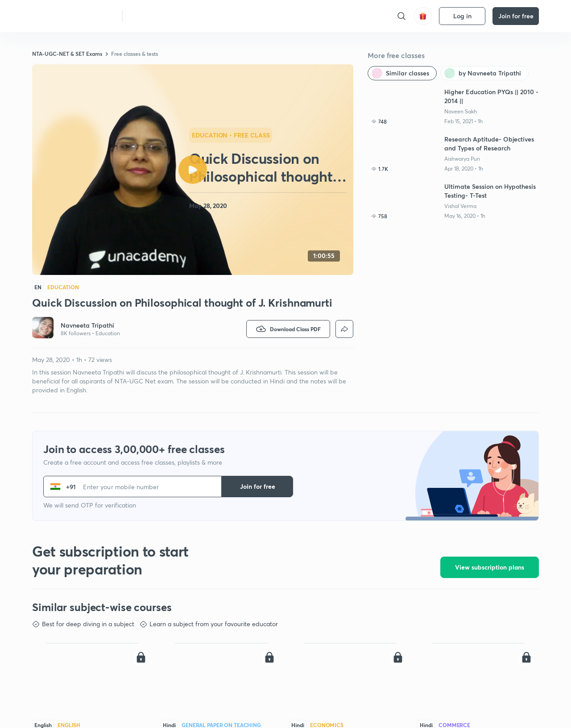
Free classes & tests (134, 54)
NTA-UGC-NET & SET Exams (67, 54)
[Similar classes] (402, 73)
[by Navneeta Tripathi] (484, 73)
